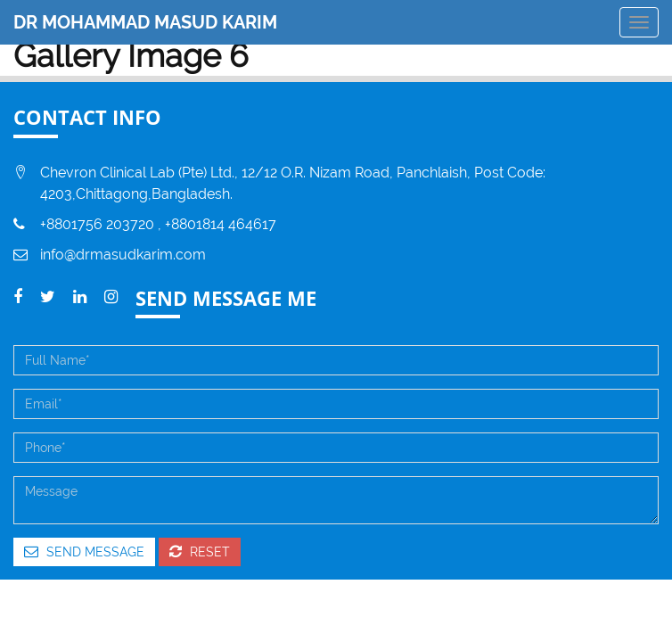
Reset (200, 551)
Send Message (84, 551)
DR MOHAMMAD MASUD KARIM (145, 22)
